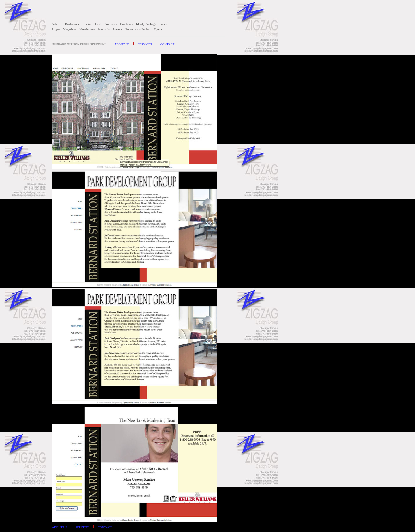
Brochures (127, 24)
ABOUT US (122, 44)
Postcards (104, 29)
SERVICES (145, 44)
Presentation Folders (138, 29)
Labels (164, 24)
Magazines (70, 29)
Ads (55, 24)
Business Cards (93, 24)
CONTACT (167, 44)
